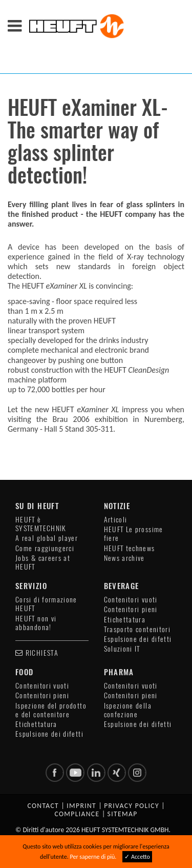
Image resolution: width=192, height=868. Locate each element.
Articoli (116, 520)
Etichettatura (125, 620)
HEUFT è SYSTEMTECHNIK (41, 524)
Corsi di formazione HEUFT (46, 604)
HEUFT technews (130, 548)
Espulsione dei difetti (138, 639)
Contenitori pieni (131, 609)
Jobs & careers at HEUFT (43, 562)
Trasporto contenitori (137, 629)
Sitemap (123, 814)
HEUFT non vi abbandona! (36, 623)
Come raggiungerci (45, 548)
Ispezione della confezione (128, 710)
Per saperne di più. (93, 857)
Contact (43, 806)
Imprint (81, 806)
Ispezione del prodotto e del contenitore (51, 710)
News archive (124, 558)
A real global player (47, 538)
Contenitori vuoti (131, 600)
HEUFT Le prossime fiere (134, 534)
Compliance (77, 814)
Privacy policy (132, 806)
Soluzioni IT (122, 649)
